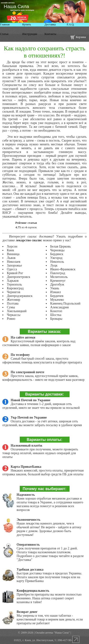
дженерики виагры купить (7, 1)
